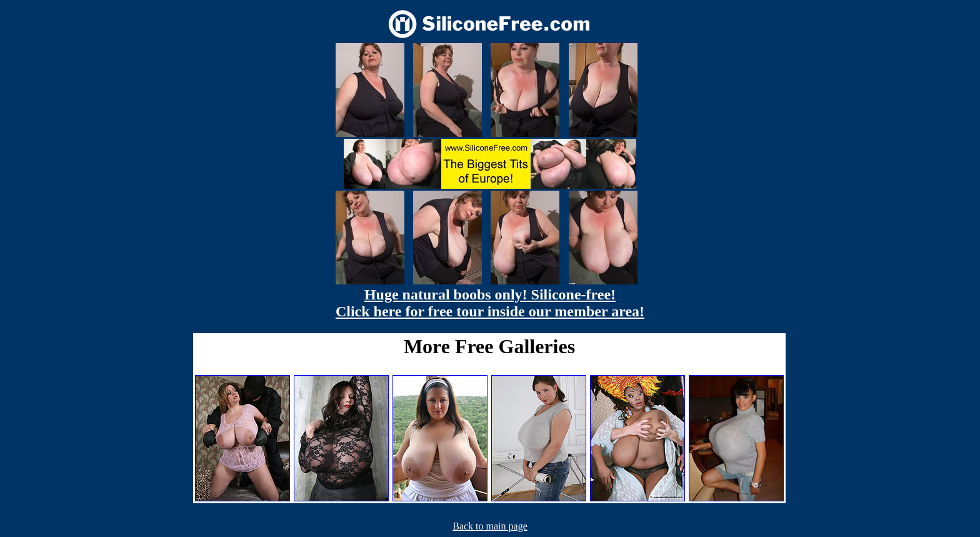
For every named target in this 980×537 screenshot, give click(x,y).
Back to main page (490, 526)
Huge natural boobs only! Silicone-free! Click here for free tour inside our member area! (490, 303)
